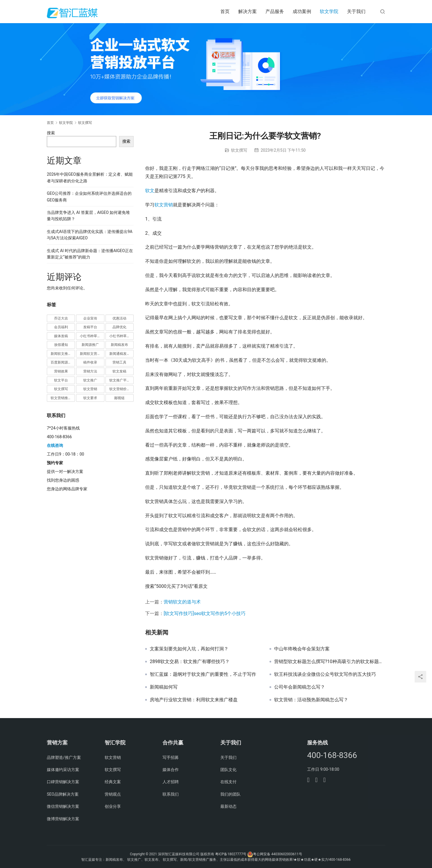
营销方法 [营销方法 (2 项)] (90, 371)
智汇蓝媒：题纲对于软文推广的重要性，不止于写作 (203, 674)
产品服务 (275, 11)
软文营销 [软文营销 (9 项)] (90, 389)
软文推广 (134, 860)
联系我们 (171, 794)
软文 (150, 191)
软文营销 (164, 205)
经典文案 (113, 782)
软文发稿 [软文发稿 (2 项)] (119, 371)
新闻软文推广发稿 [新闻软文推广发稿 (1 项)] (63, 354)
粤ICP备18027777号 (231, 854)
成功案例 (302, 11)
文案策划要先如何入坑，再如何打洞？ (189, 649)
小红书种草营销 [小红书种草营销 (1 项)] (121, 336)
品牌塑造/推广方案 (64, 757)
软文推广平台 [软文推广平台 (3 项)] (120, 380)
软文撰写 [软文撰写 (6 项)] (61, 389)
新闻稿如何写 (164, 687)
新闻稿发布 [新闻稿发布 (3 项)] (119, 345)
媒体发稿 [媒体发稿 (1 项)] (61, 336)
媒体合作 (171, 770)
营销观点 (113, 794)
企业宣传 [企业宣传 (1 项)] (90, 318)
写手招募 (171, 757)
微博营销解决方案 (63, 819)
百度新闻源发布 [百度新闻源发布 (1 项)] (63, 362)
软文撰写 (239, 150)
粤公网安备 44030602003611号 (277, 854)
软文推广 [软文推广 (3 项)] (90, 380)
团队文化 (228, 770)
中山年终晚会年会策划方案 (302, 649)
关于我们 (356, 11)
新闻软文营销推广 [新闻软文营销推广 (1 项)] (92, 354)
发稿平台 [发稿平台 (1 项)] (90, 327)
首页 (225, 11)
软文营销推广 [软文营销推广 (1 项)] (61, 398)
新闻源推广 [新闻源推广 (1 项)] (90, 345)
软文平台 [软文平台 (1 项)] (61, 380)
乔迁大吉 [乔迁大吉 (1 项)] (61, 318)
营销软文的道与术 (182, 602)
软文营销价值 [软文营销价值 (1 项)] (120, 389)
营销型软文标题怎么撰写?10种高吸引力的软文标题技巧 (330, 662)
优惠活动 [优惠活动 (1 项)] (119, 318)
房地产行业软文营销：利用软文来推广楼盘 (194, 700)
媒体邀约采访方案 (63, 770)
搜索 (51, 133)
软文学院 (329, 11)
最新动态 (228, 806)
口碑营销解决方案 (63, 782)
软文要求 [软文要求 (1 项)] (90, 398)
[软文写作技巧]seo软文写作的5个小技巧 (205, 613)
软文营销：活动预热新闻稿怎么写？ (311, 700)
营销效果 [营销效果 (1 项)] (61, 371)
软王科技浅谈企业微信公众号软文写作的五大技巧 (325, 674)
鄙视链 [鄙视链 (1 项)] (119, 398)
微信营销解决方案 (63, 806)
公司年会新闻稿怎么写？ (300, 687)
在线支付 (228, 782)
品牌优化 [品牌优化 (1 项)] (119, 327)
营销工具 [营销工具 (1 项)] (119, 362)
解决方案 (248, 11)
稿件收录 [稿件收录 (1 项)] (90, 362)
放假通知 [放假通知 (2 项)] (61, 345)
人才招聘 (171, 782)
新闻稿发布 (114, 860)
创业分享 (113, 806)
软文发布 (152, 860)
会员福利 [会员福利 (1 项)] (61, 327)
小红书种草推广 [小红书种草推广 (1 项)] (92, 336)
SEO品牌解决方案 (63, 794)
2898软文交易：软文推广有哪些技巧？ (190, 662)
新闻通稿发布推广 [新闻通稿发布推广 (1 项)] (121, 354)
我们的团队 (230, 794)
